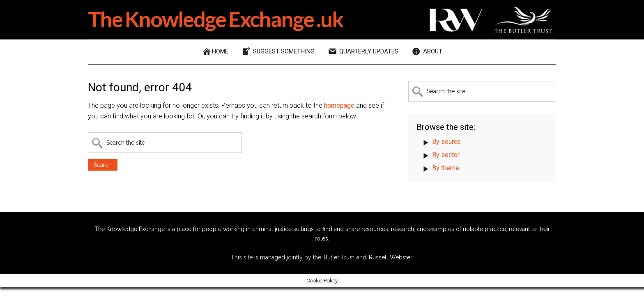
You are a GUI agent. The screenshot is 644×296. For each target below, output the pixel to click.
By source (446, 142)
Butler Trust (339, 257)
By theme (446, 168)
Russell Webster (391, 257)
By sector (446, 155)
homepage (339, 105)
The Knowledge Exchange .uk (215, 19)
